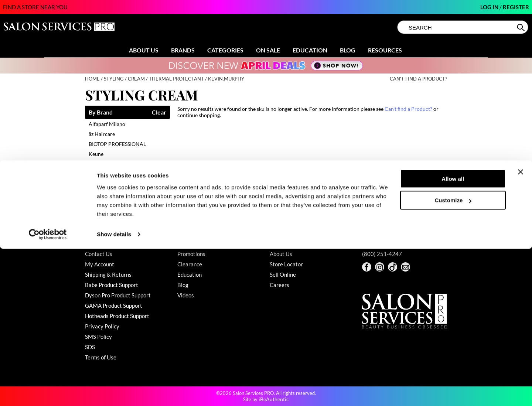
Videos (186, 295)
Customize (453, 357)
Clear (159, 112)
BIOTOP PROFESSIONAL (117, 144)
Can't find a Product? (418, 79)
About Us (144, 50)
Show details (114, 391)
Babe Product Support (112, 285)
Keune (96, 154)
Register (516, 7)
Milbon (97, 184)
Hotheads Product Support (117, 316)
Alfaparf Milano (107, 124)
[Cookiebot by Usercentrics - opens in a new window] (48, 392)
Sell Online (283, 274)
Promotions (191, 254)
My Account (100, 264)
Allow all (453, 336)
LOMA (96, 174)
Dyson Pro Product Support (118, 295)
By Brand (101, 112)
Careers (279, 285)
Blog (348, 50)
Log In (490, 7)
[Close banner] (521, 329)
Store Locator (286, 264)
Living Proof (103, 164)
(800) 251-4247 (382, 254)
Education (310, 50)
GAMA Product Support (114, 306)
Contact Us (99, 254)
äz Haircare (102, 134)
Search (521, 27)
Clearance (190, 264)
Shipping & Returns (108, 274)
